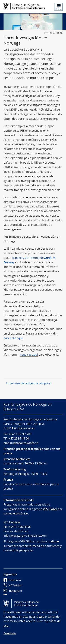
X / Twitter (13, 585)
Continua (10, 633)
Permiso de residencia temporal (30, 383)
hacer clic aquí (13, 338)
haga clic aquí (29, 355)
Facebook (12, 580)
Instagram (13, 591)
